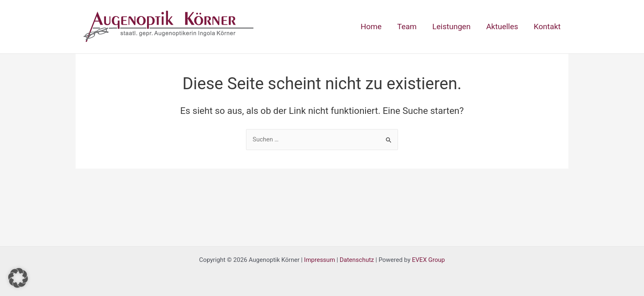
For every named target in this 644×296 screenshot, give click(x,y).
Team (407, 27)
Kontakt (547, 27)
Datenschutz (357, 260)
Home (371, 27)
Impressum (319, 260)
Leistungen (452, 27)
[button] (18, 278)
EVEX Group (428, 260)
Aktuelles (502, 27)
